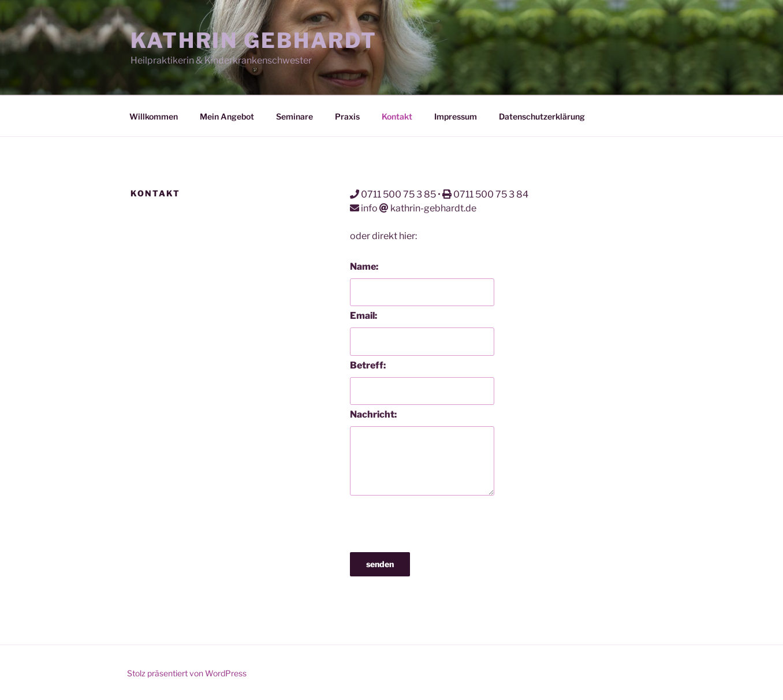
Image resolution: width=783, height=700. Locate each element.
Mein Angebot (227, 116)
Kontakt (397, 116)
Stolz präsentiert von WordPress (187, 673)
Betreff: (368, 365)
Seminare (294, 116)
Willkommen (154, 116)
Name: (364, 267)
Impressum (456, 116)
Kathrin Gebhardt (254, 40)
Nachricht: (373, 414)
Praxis (347, 116)
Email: (363, 316)
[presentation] (438, 521)
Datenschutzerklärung (542, 116)
